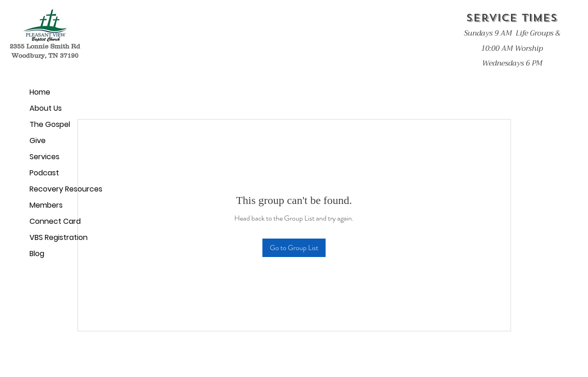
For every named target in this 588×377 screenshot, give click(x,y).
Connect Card (55, 221)
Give (38, 141)
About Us (46, 108)
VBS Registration (59, 237)
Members (46, 205)
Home (40, 92)
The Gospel (50, 124)
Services (45, 157)
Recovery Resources (63, 189)
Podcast (44, 173)
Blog (37, 254)
